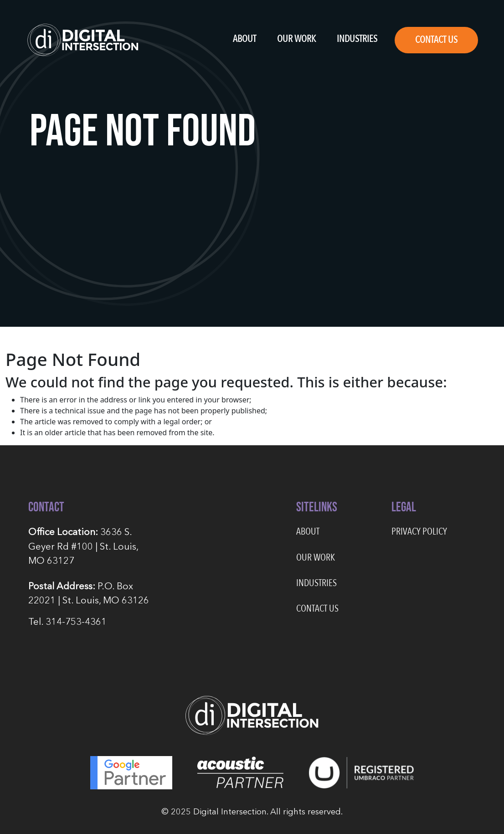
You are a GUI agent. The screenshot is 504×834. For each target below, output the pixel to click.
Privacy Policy (419, 532)
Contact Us (436, 40)
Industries (357, 39)
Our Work (296, 39)
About (244, 39)
